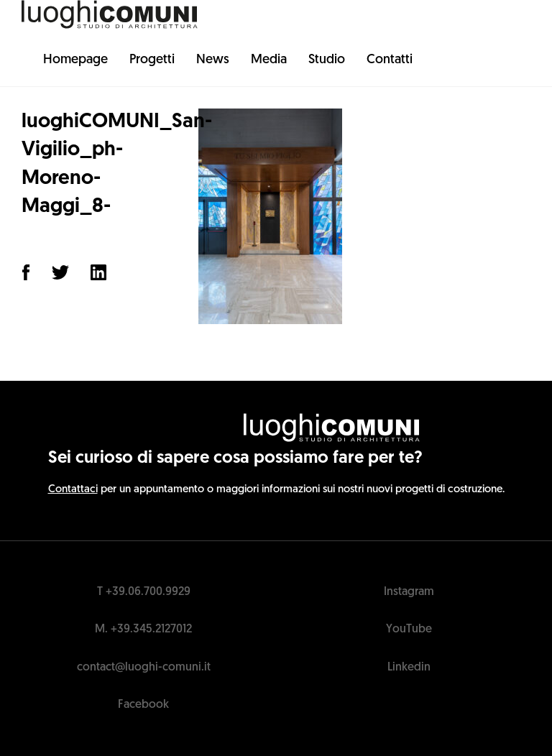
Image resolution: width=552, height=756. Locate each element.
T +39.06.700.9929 (144, 592)
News (213, 60)
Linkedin (409, 668)
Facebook (143, 705)
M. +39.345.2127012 (143, 630)
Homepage (75, 60)
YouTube (409, 630)
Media (269, 60)
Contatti (390, 60)
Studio (327, 60)
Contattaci (73, 490)
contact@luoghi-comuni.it (144, 668)
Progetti (152, 60)
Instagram (409, 592)
